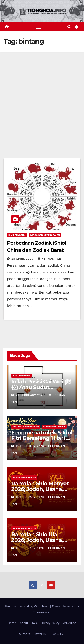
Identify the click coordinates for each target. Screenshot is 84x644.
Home (12, 623)
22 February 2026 (31, 395)
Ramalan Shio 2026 (24, 477)
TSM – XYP (57, 634)
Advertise (70, 623)
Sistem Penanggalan (26, 426)
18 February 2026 (30, 497)
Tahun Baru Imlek (54, 426)
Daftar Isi (40, 634)
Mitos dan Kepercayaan (45, 235)
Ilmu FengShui (17, 235)
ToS (34, 623)
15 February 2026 (30, 548)
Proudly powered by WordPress (28, 606)
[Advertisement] (42, 96)
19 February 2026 (30, 446)
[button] (69, 27)
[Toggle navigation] (39, 27)
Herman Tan (50, 259)
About (24, 623)
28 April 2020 (23, 259)
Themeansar (42, 612)
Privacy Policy (50, 623)
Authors (24, 634)
